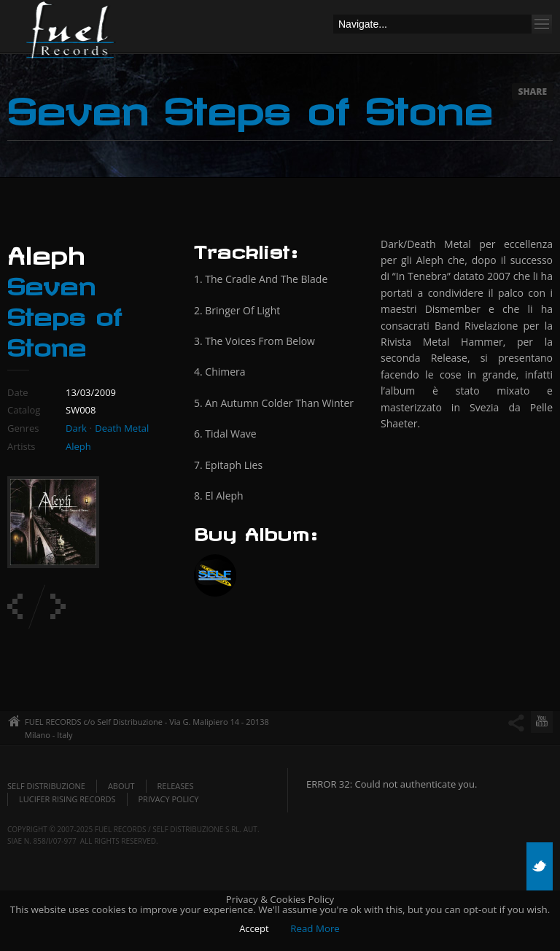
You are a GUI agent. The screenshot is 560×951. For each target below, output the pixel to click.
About (121, 786)
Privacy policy (169, 799)
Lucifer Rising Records (67, 799)
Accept (254, 928)
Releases (176, 786)
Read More (315, 928)
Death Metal (122, 428)
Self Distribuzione (46, 786)
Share (532, 92)
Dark (76, 428)
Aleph (78, 446)
